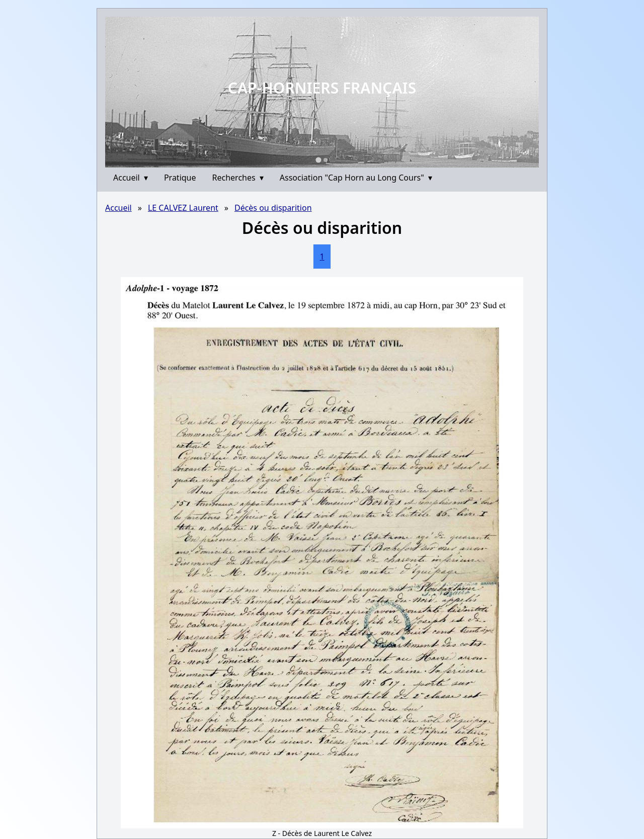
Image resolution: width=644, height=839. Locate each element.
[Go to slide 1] (318, 160)
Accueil (131, 178)
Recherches (238, 178)
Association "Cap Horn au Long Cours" (356, 178)
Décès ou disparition (273, 208)
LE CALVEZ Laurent (183, 208)
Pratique (180, 178)
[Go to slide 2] (326, 160)
